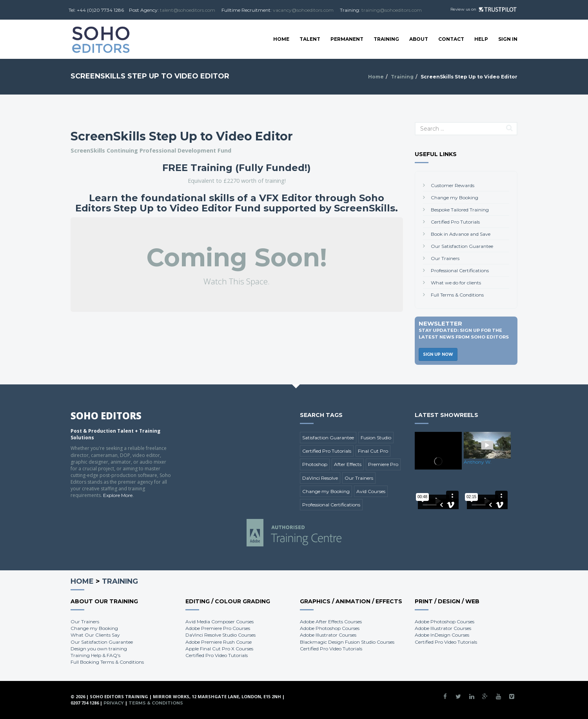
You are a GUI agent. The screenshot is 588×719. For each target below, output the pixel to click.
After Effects (348, 464)
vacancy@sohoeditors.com (303, 10)
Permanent (347, 39)
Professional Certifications (460, 270)
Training (386, 39)
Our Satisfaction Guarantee (462, 246)
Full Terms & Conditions (457, 295)
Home (281, 39)
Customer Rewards (453, 185)
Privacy (114, 703)
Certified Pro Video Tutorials (217, 655)
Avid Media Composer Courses (220, 622)
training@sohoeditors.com (392, 10)
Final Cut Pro (373, 451)
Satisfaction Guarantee (328, 438)
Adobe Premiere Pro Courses (218, 628)
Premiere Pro (383, 464)
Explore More (118, 495)
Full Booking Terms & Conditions (107, 662)
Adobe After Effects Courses (331, 622)
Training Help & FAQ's (95, 655)
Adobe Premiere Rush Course (219, 642)
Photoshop (315, 464)
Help (481, 39)
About (419, 39)
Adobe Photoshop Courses (330, 628)
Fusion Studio (376, 438)
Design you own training (99, 649)
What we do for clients (456, 283)
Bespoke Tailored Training (460, 210)
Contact (451, 39)
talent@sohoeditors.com (188, 10)
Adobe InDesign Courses (442, 635)
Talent (310, 39)
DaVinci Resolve (320, 478)
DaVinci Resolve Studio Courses (220, 635)
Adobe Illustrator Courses (328, 635)
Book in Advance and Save (461, 234)
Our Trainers (445, 258)
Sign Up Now (438, 354)
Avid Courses (371, 491)
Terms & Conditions (156, 703)
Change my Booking (455, 197)
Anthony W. (478, 462)
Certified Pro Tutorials (455, 222)
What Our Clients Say (95, 635)
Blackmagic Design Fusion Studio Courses (347, 642)
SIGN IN (508, 39)
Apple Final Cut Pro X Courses (219, 649)
